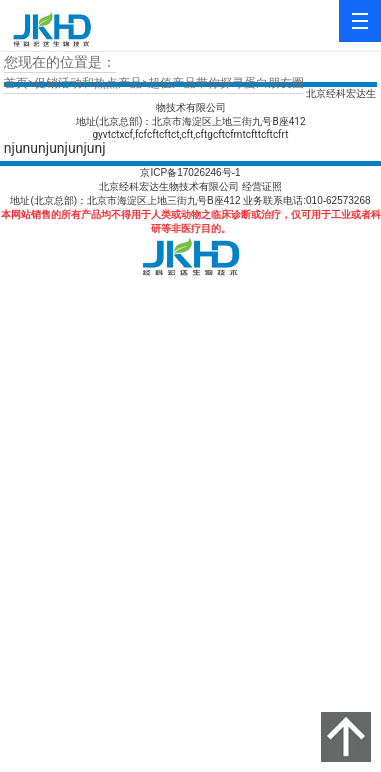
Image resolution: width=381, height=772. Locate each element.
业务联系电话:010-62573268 (306, 200)
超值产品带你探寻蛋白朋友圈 (226, 83)
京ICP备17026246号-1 (190, 172)
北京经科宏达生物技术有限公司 (169, 186)
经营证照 (262, 186)
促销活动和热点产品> (91, 83)
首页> (19, 83)
